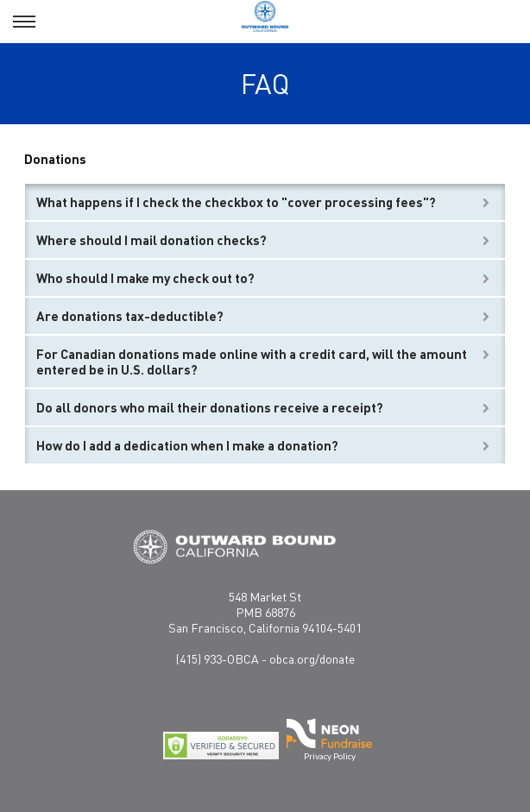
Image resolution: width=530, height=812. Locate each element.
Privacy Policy (330, 756)
